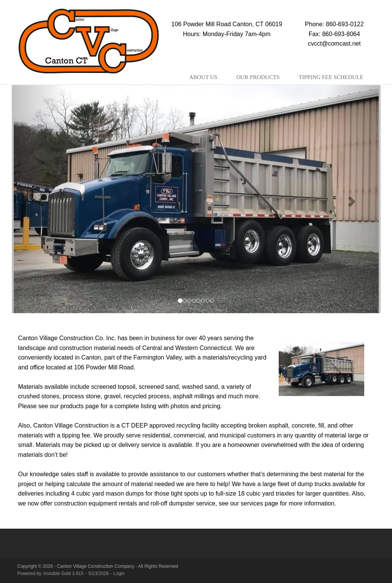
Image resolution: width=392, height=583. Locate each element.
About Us (203, 77)
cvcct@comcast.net (334, 44)
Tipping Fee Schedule (331, 77)
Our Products (258, 77)
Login (119, 573)
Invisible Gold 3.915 (64, 573)
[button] (40, 199)
